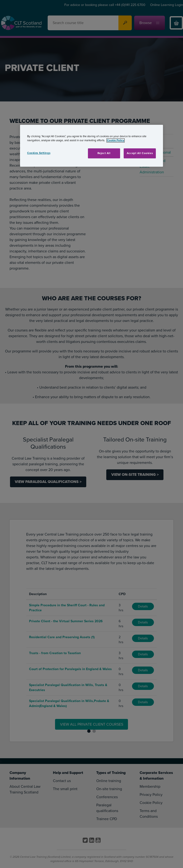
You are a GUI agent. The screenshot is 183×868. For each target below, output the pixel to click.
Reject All (104, 153)
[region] (91, 146)
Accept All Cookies (140, 153)
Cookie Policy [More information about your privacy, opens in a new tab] (116, 140)
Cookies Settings (39, 153)
